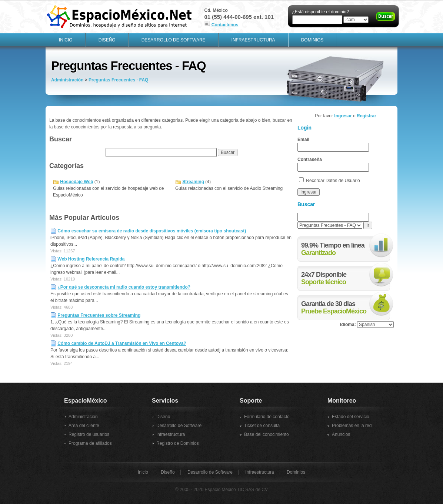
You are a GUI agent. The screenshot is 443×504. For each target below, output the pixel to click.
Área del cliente (84, 426)
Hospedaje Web (76, 182)
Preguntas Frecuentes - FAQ (118, 80)
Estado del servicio (351, 417)
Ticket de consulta (262, 426)
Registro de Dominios (178, 443)
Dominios (312, 40)
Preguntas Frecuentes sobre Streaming (99, 315)
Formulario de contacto (267, 417)
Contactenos (225, 25)
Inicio (66, 40)
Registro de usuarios (89, 434)
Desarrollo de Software (174, 40)
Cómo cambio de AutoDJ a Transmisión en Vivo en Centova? (122, 343)
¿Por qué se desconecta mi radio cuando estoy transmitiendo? (124, 287)
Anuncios (341, 434)
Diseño (107, 40)
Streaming (193, 182)
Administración (67, 80)
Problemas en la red (352, 426)
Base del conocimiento (267, 434)
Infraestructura (253, 40)
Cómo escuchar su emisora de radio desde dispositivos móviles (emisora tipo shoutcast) (152, 231)
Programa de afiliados (90, 443)
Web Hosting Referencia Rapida (91, 259)
